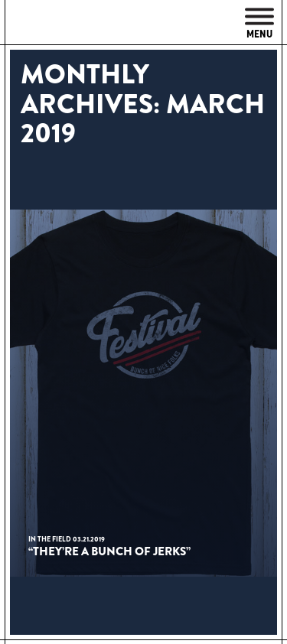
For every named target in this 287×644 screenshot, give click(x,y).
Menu (259, 24)
